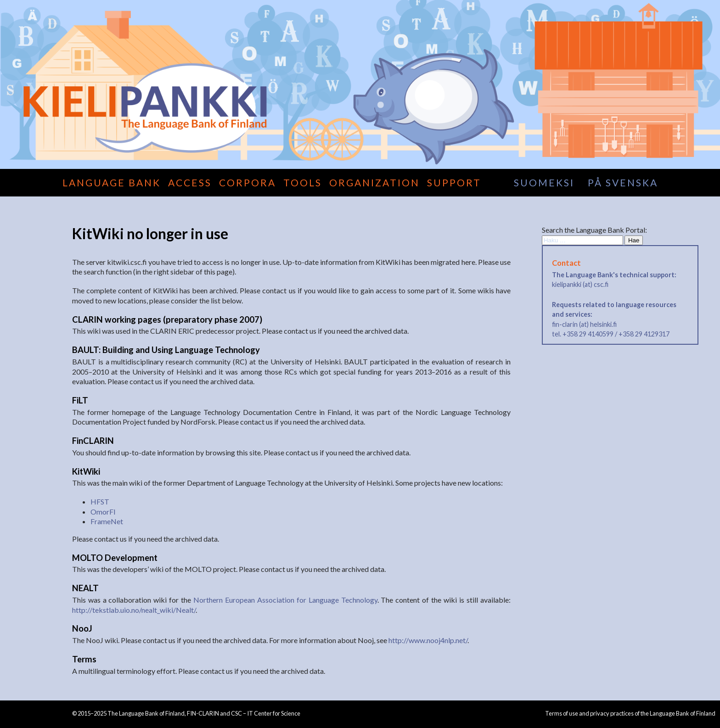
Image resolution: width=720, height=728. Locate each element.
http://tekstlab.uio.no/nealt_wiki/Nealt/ (134, 610)
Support (454, 182)
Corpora (247, 182)
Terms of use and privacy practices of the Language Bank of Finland (630, 713)
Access (190, 182)
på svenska (623, 182)
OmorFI (103, 512)
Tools (303, 182)
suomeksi (544, 182)
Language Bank (112, 182)
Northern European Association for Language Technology (285, 600)
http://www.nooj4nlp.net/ (428, 640)
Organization (374, 182)
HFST (100, 501)
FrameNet (107, 521)
